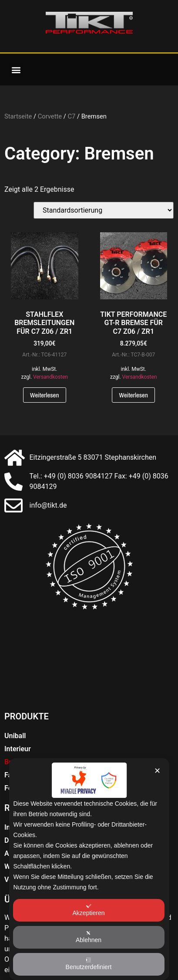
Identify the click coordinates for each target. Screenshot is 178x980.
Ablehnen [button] (89, 937)
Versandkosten (50, 377)
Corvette (50, 116)
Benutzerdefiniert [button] (89, 964)
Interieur (18, 749)
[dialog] (89, 869)
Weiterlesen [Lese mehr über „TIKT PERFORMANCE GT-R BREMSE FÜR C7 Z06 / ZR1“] (133, 395)
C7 (71, 116)
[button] (16, 70)
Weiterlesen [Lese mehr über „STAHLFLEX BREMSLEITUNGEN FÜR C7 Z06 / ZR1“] (45, 395)
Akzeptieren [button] (89, 910)
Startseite (18, 116)
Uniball (15, 736)
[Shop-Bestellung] (104, 210)
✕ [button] (157, 771)
